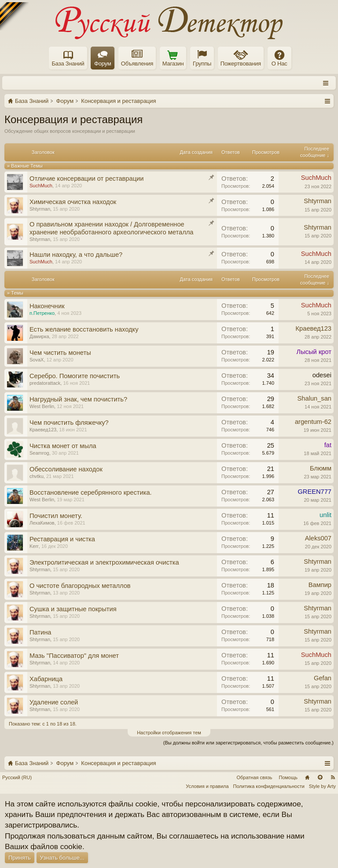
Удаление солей (54, 702)
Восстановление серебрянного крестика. (91, 492)
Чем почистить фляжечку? (69, 423)
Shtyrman (40, 209)
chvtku (37, 476)
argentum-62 (313, 422)
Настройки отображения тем (169, 733)
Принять (20, 858)
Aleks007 (318, 538)
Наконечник (47, 306)
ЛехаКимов (42, 523)
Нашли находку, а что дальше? (76, 255)
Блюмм (321, 468)
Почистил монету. (56, 516)
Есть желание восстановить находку (84, 329)
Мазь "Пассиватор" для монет (74, 656)
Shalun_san (314, 398)
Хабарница (46, 679)
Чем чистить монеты (60, 353)
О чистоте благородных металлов (80, 586)
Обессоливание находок (66, 469)
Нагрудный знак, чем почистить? (78, 399)
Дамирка (39, 336)
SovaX (37, 360)
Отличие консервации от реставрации (86, 179)
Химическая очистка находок (73, 202)
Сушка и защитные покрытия (73, 609)
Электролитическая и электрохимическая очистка (104, 562)
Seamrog (39, 453)
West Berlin (42, 406)
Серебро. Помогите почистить (75, 376)
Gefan (323, 678)
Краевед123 (314, 328)
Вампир (320, 585)
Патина (40, 632)
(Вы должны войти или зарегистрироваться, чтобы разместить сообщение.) (248, 743)
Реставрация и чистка (62, 539)
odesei (322, 375)
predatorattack (45, 383)
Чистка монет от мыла (63, 446)
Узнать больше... (62, 858)
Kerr (34, 546)
